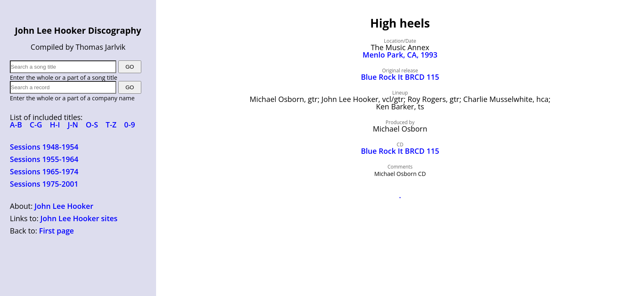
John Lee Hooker (64, 206)
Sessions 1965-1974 (44, 171)
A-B (16, 125)
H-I (55, 125)
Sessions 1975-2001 (44, 184)
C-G (36, 125)
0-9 (129, 125)
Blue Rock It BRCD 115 (400, 77)
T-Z (111, 125)
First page (56, 231)
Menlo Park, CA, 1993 (400, 55)
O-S (92, 125)
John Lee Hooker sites (79, 218)
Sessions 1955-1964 (44, 159)
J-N (73, 125)
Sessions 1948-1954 (44, 147)
